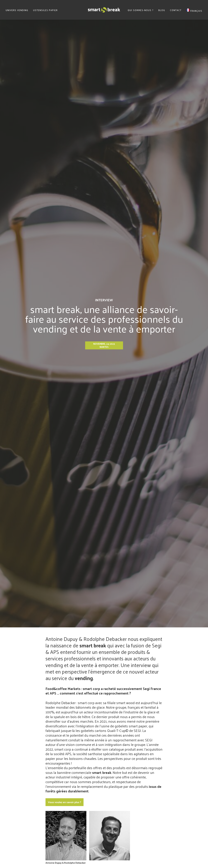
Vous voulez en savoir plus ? (65, 802)
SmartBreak (104, 10)
